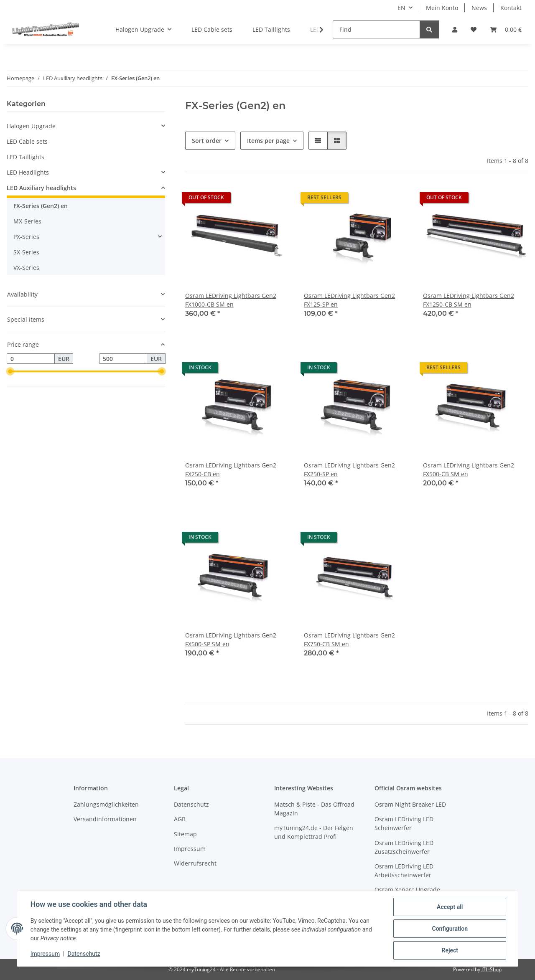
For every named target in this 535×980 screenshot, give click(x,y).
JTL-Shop (492, 969)
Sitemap (185, 834)
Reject (450, 950)
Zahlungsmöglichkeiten (106, 804)
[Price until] (123, 359)
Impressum (45, 954)
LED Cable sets (27, 141)
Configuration (450, 929)
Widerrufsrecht (195, 863)
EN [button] (401, 8)
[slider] (10, 372)
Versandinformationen (105, 819)
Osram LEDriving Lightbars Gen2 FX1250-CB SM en (469, 300)
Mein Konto (442, 8)
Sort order (207, 141)
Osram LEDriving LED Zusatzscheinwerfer (404, 847)
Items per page (268, 141)
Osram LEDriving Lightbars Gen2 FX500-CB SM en (469, 470)
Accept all (450, 907)
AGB (180, 819)
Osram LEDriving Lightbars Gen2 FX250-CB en (231, 470)
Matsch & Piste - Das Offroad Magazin (314, 809)
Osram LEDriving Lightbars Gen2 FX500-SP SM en (231, 640)
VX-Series (26, 268)
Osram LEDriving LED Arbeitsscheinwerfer (404, 871)
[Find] (376, 29)
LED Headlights (28, 172)
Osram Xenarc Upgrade (407, 890)
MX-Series (27, 221)
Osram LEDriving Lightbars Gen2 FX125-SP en (349, 300)
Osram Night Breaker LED (410, 804)
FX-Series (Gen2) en (41, 206)
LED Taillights (25, 157)
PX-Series (26, 237)
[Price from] (31, 359)
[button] (455, 29)
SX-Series (26, 252)
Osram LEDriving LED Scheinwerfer (404, 823)
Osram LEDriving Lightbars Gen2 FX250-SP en (349, 470)
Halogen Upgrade (31, 126)
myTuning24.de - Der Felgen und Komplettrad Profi (314, 832)
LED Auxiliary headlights (41, 188)
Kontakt (511, 8)
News (479, 8)
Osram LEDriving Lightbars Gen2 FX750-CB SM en (349, 640)
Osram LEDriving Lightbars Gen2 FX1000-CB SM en (231, 300)
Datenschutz (84, 954)
